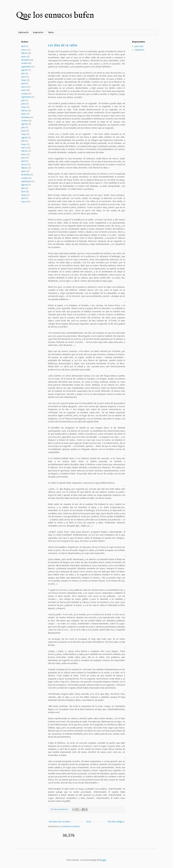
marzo (24, 50)
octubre (25, 63)
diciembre (26, 60)
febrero (25, 53)
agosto (25, 70)
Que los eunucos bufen (55, 15)
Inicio (89, 822)
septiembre (26, 67)
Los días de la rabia (63, 45)
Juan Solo (139, 46)
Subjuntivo (139, 50)
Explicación (24, 32)
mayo (24, 80)
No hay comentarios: (60, 809)
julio (23, 74)
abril (23, 46)
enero (24, 57)
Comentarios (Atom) (70, 826)
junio (24, 77)
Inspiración (38, 32)
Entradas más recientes (59, 822)
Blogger (103, 860)
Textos (51, 32)
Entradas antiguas (116, 822)
